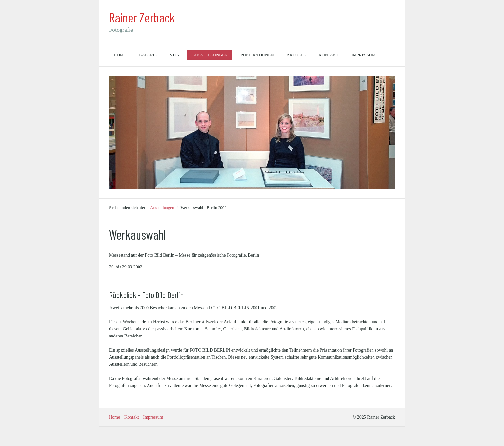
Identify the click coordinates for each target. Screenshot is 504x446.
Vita (175, 55)
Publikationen (257, 55)
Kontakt (329, 55)
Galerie (148, 55)
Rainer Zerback (142, 17)
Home (120, 55)
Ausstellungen (210, 55)
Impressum (363, 55)
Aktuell (296, 55)
